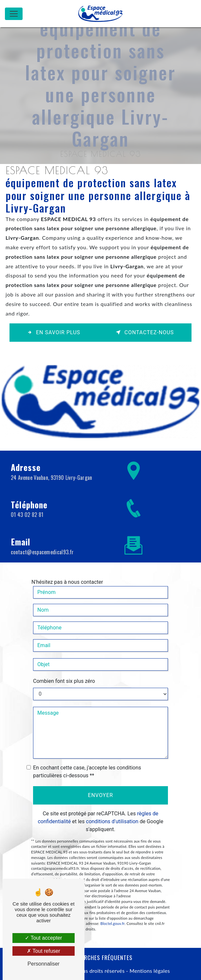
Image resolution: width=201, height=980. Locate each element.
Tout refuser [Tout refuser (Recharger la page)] (44, 951)
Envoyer (101, 781)
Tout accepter (43, 938)
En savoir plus (54, 332)
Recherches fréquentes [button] (101, 957)
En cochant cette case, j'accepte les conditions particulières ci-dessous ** (87, 757)
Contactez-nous (145, 332)
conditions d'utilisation (112, 807)
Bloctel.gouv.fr (113, 910)
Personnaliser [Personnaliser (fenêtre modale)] (44, 964)
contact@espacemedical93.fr (42, 538)
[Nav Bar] (14, 14)
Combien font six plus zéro (64, 667)
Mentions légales (149, 971)
